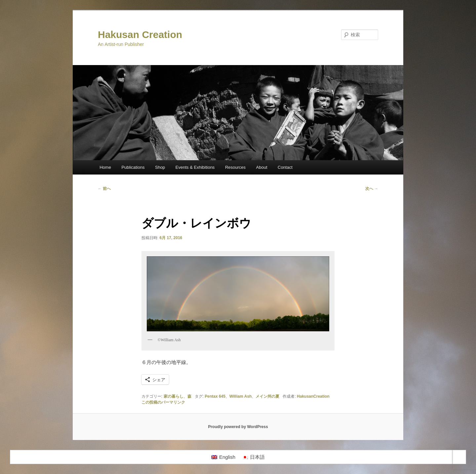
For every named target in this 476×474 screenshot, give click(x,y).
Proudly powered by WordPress (238, 427)
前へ (104, 189)
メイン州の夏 (267, 396)
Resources (235, 167)
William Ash (240, 396)
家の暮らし (174, 396)
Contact (285, 167)
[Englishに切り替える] (223, 457)
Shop (160, 167)
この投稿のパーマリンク (163, 402)
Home (105, 167)
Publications (133, 167)
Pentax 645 (215, 396)
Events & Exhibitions (195, 167)
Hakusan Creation (140, 35)
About (262, 167)
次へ (372, 189)
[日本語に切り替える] (253, 457)
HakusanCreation (313, 396)
